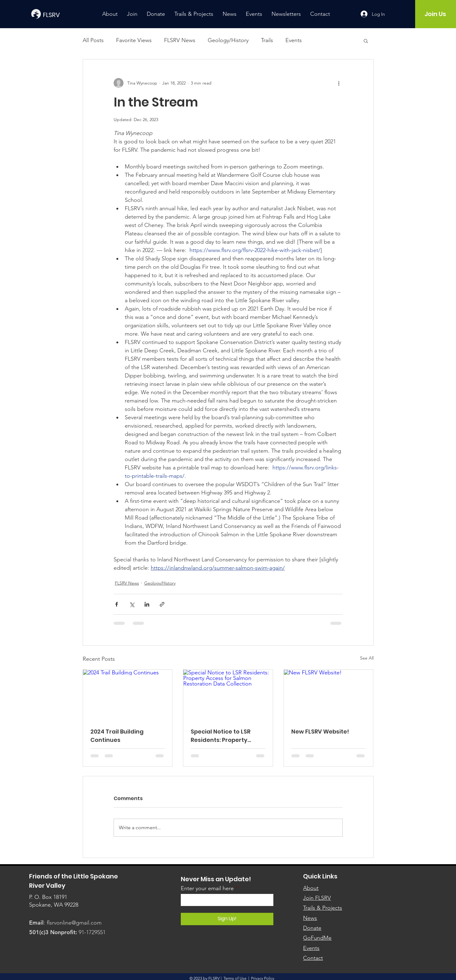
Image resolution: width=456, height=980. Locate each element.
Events (294, 40)
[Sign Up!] (227, 919)
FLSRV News (180, 40)
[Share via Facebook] (117, 604)
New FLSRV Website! (320, 732)
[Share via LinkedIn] (147, 604)
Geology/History (228, 40)
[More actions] (339, 83)
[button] (366, 41)
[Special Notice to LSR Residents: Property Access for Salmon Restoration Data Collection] (228, 695)
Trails (267, 40)
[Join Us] (435, 14)
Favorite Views (134, 40)
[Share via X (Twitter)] (132, 604)
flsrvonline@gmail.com (74, 923)
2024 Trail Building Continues (117, 736)
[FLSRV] (61, 15)
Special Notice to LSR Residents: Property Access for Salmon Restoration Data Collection (221, 736)
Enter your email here (207, 888)
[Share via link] (162, 604)
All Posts (93, 40)
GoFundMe (317, 938)
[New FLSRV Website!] (329, 695)
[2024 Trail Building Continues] (128, 695)
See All (367, 658)
